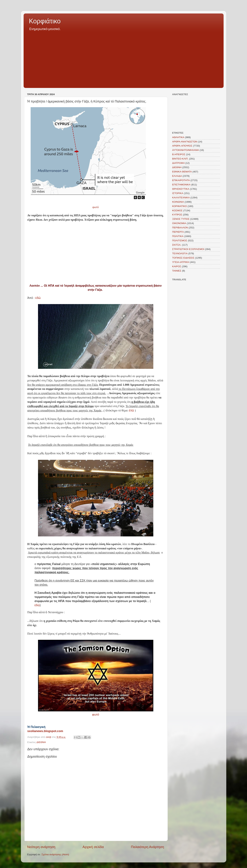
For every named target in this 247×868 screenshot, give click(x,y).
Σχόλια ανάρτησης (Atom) (55, 854)
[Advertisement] (124, 58)
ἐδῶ (38, 298)
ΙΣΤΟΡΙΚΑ (178, 193)
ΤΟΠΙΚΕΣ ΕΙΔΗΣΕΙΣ (183, 258)
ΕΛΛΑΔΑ (177, 176)
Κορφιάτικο (45, 21)
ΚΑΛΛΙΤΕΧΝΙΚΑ (181, 198)
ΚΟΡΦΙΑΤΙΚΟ (180, 206)
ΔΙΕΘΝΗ (41, 742)
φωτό (96, 207)
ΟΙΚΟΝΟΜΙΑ (179, 223)
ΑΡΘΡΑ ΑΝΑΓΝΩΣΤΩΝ (185, 142)
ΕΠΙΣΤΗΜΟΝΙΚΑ (181, 185)
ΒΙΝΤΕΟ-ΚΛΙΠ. (180, 159)
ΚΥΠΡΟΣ (177, 215)
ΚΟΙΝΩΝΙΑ (178, 202)
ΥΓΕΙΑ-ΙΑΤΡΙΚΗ (181, 262)
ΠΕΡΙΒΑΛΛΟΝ (180, 228)
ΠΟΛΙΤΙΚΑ (178, 236)
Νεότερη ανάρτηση (41, 847)
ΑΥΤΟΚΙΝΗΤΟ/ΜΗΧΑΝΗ (186, 150)
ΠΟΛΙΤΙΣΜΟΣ (180, 241)
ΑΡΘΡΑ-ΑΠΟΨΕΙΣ (182, 146)
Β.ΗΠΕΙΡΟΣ (179, 154)
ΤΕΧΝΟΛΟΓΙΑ (180, 253)
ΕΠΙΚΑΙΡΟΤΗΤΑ (181, 180)
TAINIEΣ (177, 271)
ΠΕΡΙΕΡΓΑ (178, 232)
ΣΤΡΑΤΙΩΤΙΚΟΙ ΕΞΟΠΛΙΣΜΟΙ (188, 249)
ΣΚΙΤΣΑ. (177, 245)
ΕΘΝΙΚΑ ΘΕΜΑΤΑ (182, 172)
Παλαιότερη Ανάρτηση (148, 847)
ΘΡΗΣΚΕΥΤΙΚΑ (181, 189)
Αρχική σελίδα (93, 847)
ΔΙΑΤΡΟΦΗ (178, 163)
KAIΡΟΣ (177, 266)
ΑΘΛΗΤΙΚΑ (178, 137)
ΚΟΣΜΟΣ (177, 210)
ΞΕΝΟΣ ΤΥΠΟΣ (181, 219)
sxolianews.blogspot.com (45, 731)
